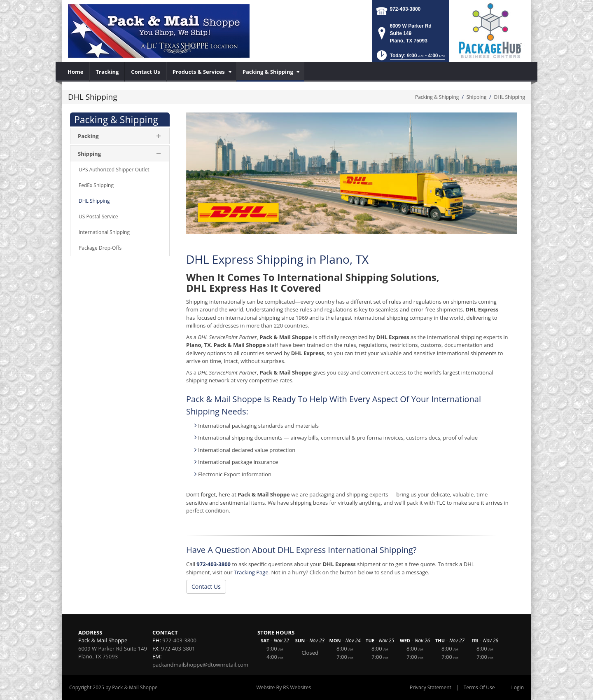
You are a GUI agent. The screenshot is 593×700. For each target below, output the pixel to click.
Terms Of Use (479, 687)
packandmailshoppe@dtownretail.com (200, 665)
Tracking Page (251, 572)
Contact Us (206, 586)
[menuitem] (76, 72)
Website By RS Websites (284, 687)
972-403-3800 (405, 9)
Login (518, 687)
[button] (410, 58)
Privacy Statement (431, 687)
